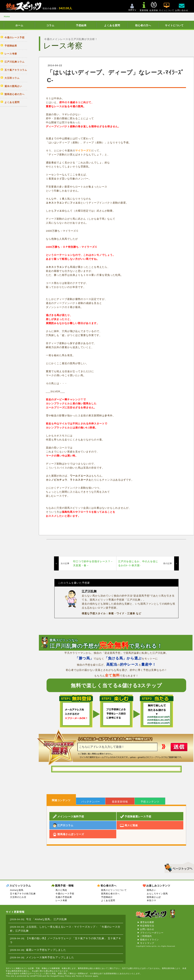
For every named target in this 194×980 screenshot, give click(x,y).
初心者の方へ (143, 25)
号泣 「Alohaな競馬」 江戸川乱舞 (47, 919)
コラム (50, 25)
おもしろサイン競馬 (157, 894)
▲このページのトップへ (178, 867)
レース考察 (61, 900)
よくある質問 (112, 25)
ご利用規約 (146, 936)
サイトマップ (147, 943)
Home (7, 17)
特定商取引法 (147, 926)
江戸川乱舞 (89, 591)
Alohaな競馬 (17, 890)
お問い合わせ (147, 929)
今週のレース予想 (65, 894)
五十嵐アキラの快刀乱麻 (23, 894)
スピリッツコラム (20, 886)
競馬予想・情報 (64, 886)
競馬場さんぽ (154, 897)
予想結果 (81, 25)
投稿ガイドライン (149, 940)
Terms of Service (84, 976)
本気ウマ (151, 900)
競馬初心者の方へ (110, 894)
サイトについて (174, 25)
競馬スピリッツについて (114, 890)
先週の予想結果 (64, 897)
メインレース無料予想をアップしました (50, 957)
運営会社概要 (147, 922)
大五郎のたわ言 (18, 897)
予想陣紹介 (107, 897)
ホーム (19, 25)
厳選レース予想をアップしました (46, 950)
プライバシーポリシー (152, 933)
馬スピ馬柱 (61, 890)
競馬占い (151, 890)
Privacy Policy (64, 976)
